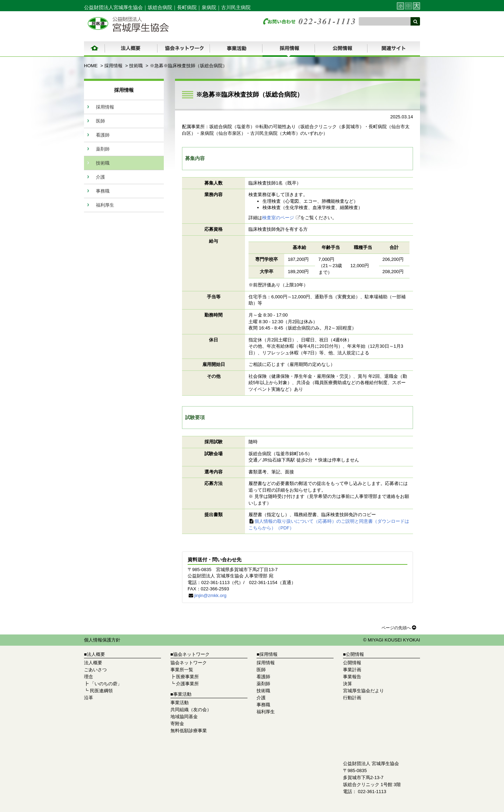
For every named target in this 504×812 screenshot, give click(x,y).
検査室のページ (278, 218)
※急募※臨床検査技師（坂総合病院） (188, 66)
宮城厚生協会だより (363, 691)
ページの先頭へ (399, 627)
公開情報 (352, 663)
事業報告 (352, 677)
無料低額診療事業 (189, 731)
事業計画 (352, 670)
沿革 (89, 698)
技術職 (136, 66)
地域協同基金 (184, 717)
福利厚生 (105, 205)
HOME (91, 66)
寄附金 (177, 724)
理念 (89, 677)
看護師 (103, 135)
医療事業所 (187, 677)
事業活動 (180, 703)
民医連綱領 (101, 691)
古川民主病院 (236, 7)
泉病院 (209, 7)
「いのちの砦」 (106, 684)
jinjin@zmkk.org (210, 595)
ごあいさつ (95, 670)
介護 (100, 177)
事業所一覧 (182, 670)
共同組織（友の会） (191, 710)
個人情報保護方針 (102, 640)
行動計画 (352, 698)
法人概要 (93, 663)
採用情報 (113, 66)
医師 (100, 121)
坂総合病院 (160, 7)
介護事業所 (187, 684)
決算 (348, 684)
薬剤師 (103, 149)
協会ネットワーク (189, 663)
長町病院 (187, 7)
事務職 (103, 191)
